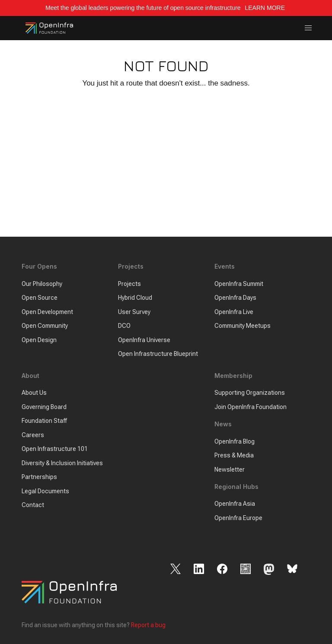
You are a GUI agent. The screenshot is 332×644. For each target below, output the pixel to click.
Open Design (39, 340)
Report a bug (148, 625)
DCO (124, 326)
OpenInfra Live (234, 312)
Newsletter (230, 470)
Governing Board (44, 407)
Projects (129, 284)
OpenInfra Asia (235, 504)
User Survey (134, 312)
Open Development (47, 312)
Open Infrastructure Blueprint (158, 354)
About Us (34, 393)
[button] (308, 28)
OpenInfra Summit (239, 284)
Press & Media (234, 455)
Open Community (45, 326)
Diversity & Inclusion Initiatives (62, 463)
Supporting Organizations (250, 393)
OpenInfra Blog (235, 441)
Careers (33, 435)
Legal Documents (45, 491)
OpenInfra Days (235, 298)
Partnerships (39, 477)
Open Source (40, 298)
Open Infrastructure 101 (55, 449)
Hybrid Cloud (135, 298)
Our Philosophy (42, 284)
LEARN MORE (265, 8)
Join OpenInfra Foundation (251, 407)
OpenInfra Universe (144, 340)
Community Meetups (243, 326)
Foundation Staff (44, 421)
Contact (33, 505)
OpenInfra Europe (238, 518)
